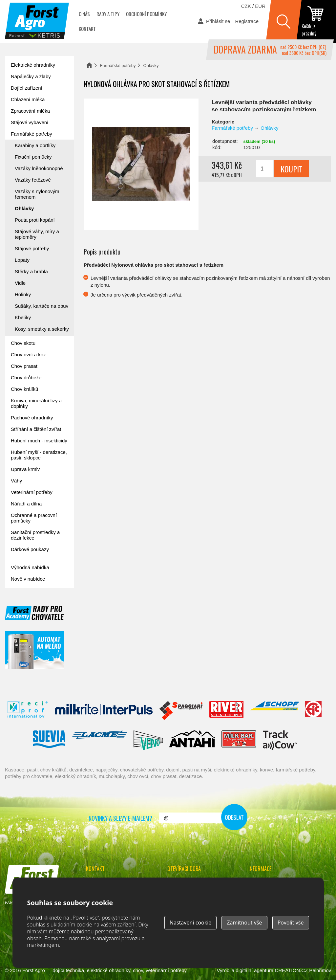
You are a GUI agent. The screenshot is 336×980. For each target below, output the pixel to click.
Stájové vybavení (30, 122)
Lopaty (22, 260)
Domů (89, 65)
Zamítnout (244, 923)
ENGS (280, 740)
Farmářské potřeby (118, 66)
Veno (148, 740)
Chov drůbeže (26, 378)
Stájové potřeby (32, 248)
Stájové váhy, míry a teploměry (37, 234)
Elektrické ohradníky (33, 65)
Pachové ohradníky (32, 418)
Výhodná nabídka (30, 567)
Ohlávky (151, 66)
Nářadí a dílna (26, 504)
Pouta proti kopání (35, 220)
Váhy (16, 481)
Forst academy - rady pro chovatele (34, 613)
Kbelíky (23, 317)
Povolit (291, 923)
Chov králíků (24, 389)
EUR (260, 6)
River (226, 711)
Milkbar (239, 740)
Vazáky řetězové (33, 180)
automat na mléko (34, 650)
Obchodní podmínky (146, 14)
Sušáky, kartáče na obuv (42, 306)
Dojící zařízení (27, 88)
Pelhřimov (320, 970)
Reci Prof (28, 711)
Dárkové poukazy (30, 549)
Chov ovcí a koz (28, 355)
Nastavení (191, 923)
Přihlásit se (218, 21)
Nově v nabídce (28, 579)
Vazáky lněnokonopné (39, 168)
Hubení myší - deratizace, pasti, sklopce (39, 455)
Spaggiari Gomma (181, 711)
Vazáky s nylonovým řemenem (37, 194)
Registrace (247, 21)
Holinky (23, 294)
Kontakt (87, 29)
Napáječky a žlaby (31, 76)
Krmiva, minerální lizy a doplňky (36, 403)
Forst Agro (34, 970)
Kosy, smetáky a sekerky (42, 329)
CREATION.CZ (292, 970)
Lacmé (99, 740)
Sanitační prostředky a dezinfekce (35, 535)
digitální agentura (254, 970)
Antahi (192, 740)
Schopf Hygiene (274, 711)
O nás (84, 14)
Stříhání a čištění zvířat (36, 429)
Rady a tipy (108, 14)
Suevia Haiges (49, 740)
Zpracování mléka (30, 111)
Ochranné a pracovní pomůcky (34, 518)
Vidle (20, 283)
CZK (246, 6)
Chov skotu (23, 343)
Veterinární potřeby (32, 492)
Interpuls (104, 711)
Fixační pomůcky (33, 157)
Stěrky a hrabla (31, 271)
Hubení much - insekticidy (39, 441)
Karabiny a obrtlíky (35, 145)
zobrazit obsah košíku (316, 21)
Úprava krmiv (25, 469)
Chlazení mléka (28, 99)
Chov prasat (24, 366)
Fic (314, 711)
